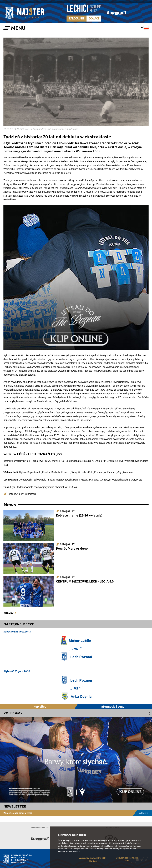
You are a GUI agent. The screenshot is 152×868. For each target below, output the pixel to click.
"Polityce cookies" (80, 849)
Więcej (8, 613)
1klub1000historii (27, 494)
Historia (12, 494)
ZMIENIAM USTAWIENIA (69, 851)
